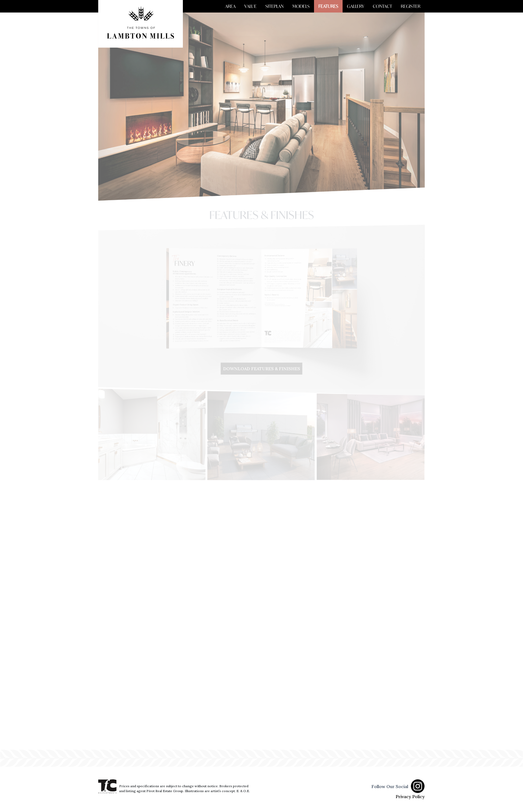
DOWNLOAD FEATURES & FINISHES (262, 369)
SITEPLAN (274, 6)
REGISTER (411, 6)
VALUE (250, 6)
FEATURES (328, 6)
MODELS (301, 6)
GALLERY (356, 6)
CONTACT (382, 6)
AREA (230, 6)
